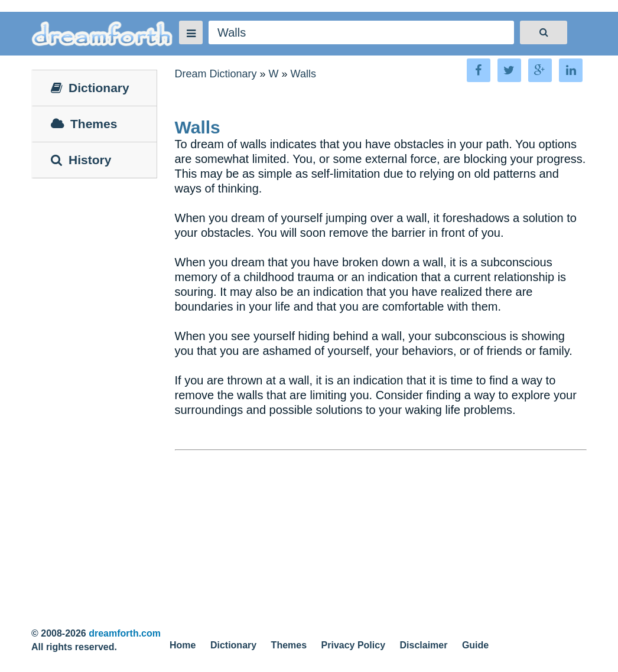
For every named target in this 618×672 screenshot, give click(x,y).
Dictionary (233, 645)
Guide (475, 645)
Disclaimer (424, 645)
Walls (303, 74)
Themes (289, 645)
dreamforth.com (125, 633)
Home (183, 645)
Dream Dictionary (216, 74)
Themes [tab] (84, 124)
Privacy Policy (354, 645)
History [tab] (81, 160)
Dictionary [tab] (90, 88)
